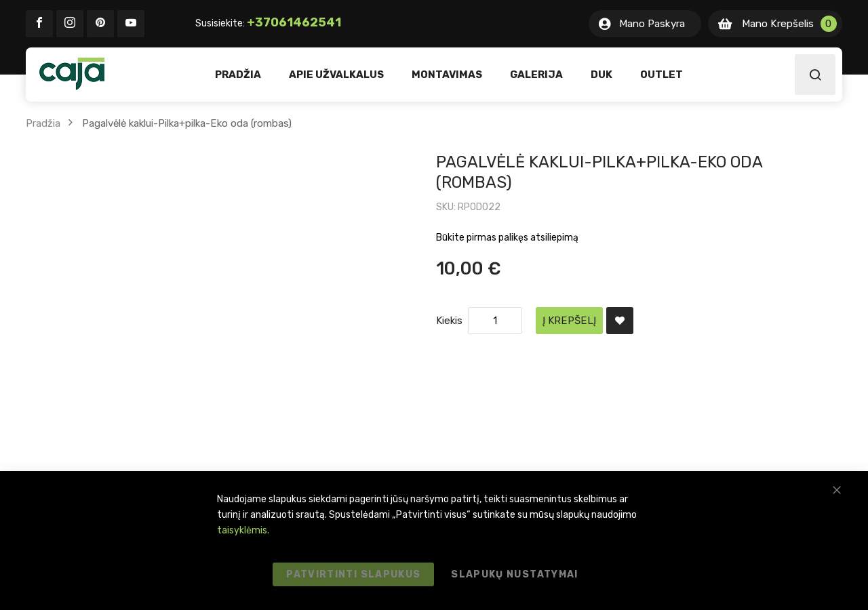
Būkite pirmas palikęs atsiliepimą (507, 238)
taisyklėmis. (243, 530)
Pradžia (43, 123)
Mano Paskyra (652, 24)
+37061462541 (294, 22)
